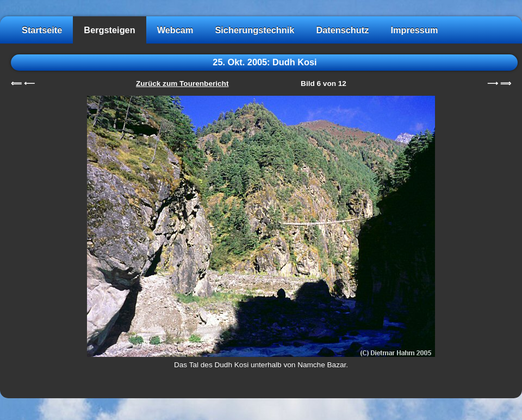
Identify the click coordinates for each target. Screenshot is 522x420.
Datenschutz (342, 30)
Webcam (175, 30)
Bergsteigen (109, 30)
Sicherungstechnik (254, 30)
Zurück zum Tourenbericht (182, 84)
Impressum (414, 30)
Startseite (42, 30)
